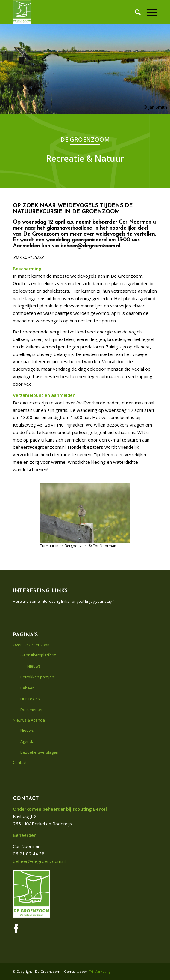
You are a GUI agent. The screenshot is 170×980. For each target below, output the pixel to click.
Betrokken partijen (37, 677)
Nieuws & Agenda (29, 720)
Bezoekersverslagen (39, 752)
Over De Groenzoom (32, 645)
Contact (20, 762)
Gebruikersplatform (38, 655)
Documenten (32, 710)
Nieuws (34, 666)
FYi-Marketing (99, 971)
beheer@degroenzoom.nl (39, 861)
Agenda (27, 741)
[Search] (135, 12)
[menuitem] (135, 12)
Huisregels (30, 699)
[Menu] (149, 12)
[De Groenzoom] (71, 12)
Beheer (27, 688)
